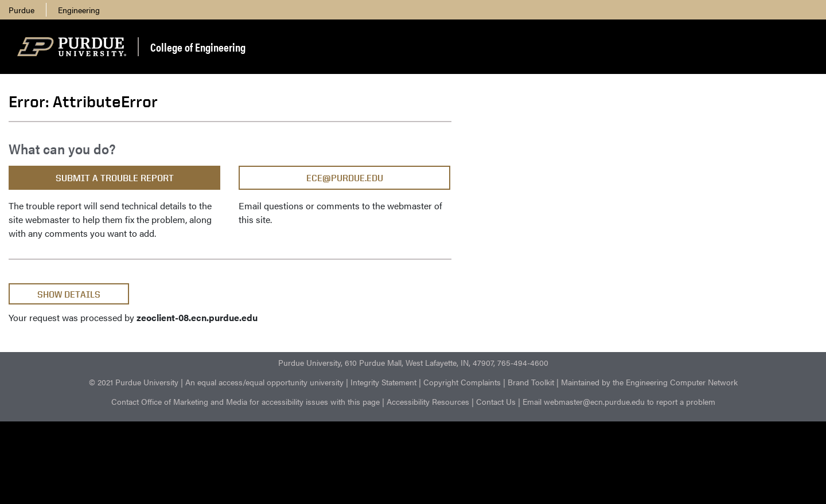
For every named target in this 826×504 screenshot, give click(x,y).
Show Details (69, 294)
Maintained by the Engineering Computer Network (649, 382)
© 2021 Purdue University (134, 382)
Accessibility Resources (428, 401)
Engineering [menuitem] (79, 10)
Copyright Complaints (462, 382)
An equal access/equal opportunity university (264, 382)
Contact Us (496, 401)
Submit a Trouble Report (115, 178)
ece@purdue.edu (345, 178)
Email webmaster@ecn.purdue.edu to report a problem (619, 401)
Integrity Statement (383, 382)
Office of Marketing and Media (194, 401)
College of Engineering (198, 47)
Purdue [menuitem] (22, 10)
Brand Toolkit (531, 382)
